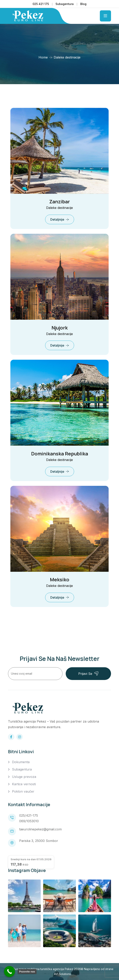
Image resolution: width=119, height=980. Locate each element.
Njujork (60, 328)
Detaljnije (57, 219)
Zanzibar (60, 201)
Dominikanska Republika (60, 453)
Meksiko (60, 579)
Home (43, 57)
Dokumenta (21, 762)
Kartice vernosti (24, 784)
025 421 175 (41, 4)
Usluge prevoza (24, 777)
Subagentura (65, 4)
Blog (83, 4)
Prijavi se (88, 674)
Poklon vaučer (23, 791)
